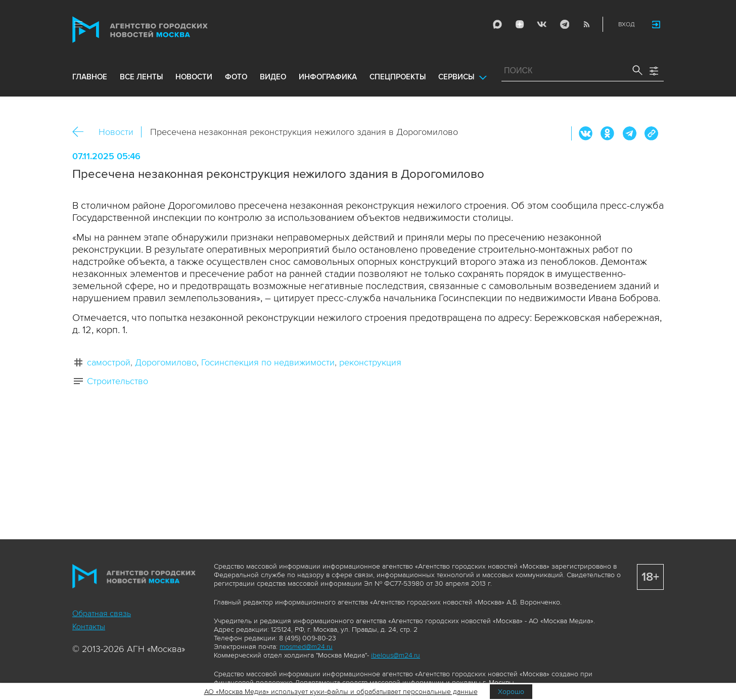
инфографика (328, 77)
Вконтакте (586, 133)
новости (194, 77)
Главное (90, 77)
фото (236, 77)
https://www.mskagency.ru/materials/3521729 (651, 133)
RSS (586, 24)
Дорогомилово (166, 362)
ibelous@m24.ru (396, 655)
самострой (109, 362)
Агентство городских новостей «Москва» (159, 30)
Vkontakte (542, 24)
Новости (116, 132)
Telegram (564, 24)
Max (497, 24)
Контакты (89, 627)
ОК (608, 133)
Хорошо (511, 692)
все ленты (141, 77)
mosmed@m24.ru (306, 647)
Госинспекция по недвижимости (268, 362)
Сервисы (456, 77)
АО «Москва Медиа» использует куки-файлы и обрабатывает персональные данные (341, 692)
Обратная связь (102, 614)
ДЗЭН (520, 24)
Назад (82, 132)
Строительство (118, 381)
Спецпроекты (398, 77)
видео (273, 77)
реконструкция (370, 362)
